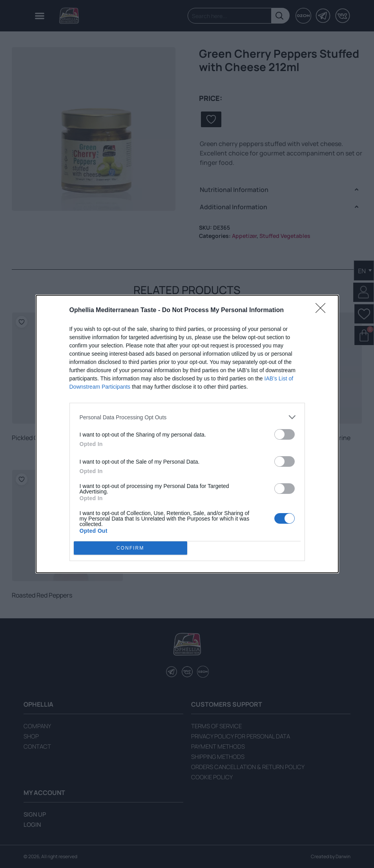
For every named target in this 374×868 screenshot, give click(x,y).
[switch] (285, 434)
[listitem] (187, 417)
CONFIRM (130, 548)
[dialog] (187, 434)
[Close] (323, 311)
